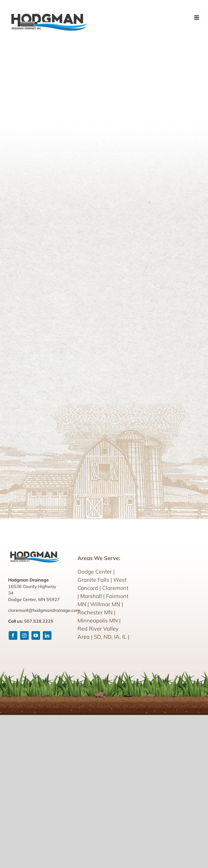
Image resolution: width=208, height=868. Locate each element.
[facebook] (13, 635)
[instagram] (24, 635)
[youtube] (36, 635)
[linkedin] (47, 635)
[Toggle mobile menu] (197, 18)
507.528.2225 (39, 621)
